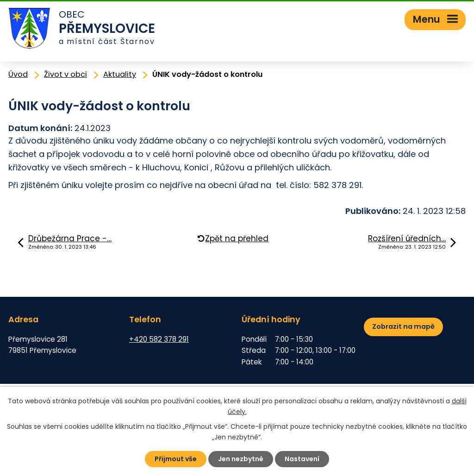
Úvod (18, 74)
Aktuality (120, 74)
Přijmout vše (176, 459)
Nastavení (302, 459)
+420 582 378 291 (159, 339)
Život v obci (65, 74)
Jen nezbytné (241, 459)
